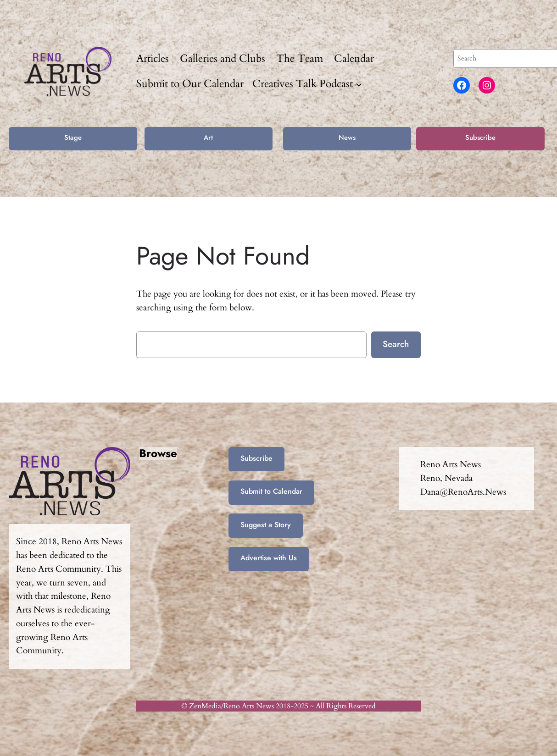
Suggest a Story (266, 525)
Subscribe (480, 138)
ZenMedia (205, 706)
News (347, 138)
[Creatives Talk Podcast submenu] (359, 84)
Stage (73, 138)
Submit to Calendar (271, 491)
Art (208, 138)
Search (396, 344)
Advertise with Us (269, 558)
